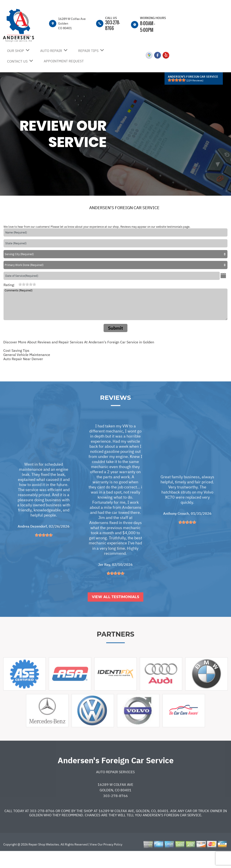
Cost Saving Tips (16, 350)
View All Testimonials (115, 613)
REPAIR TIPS (88, 51)
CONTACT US (17, 61)
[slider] (177, 80)
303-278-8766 (113, 25)
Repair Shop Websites (43, 861)
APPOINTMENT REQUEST (64, 61)
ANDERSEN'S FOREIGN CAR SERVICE (124, 208)
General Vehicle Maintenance (27, 355)
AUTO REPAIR (51, 51)
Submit (115, 328)
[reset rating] (17, 284)
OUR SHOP (16, 51)
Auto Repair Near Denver (23, 359)
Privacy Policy (113, 861)
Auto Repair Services (115, 788)
